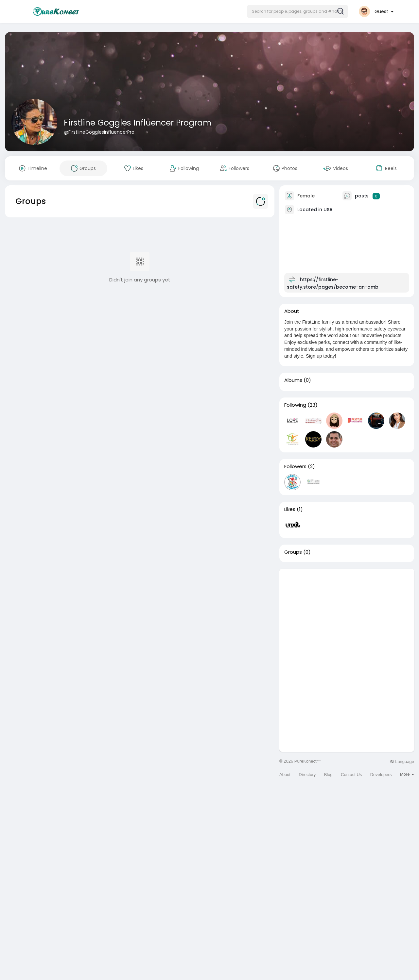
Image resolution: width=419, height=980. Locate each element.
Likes (290, 509)
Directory (307, 775)
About (285, 775)
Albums (293, 380)
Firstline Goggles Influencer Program (138, 123)
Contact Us (351, 775)
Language (402, 761)
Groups (293, 552)
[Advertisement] (347, 615)
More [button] (407, 774)
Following (295, 405)
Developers (381, 775)
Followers (295, 466)
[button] (298, 11)
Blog (328, 775)
